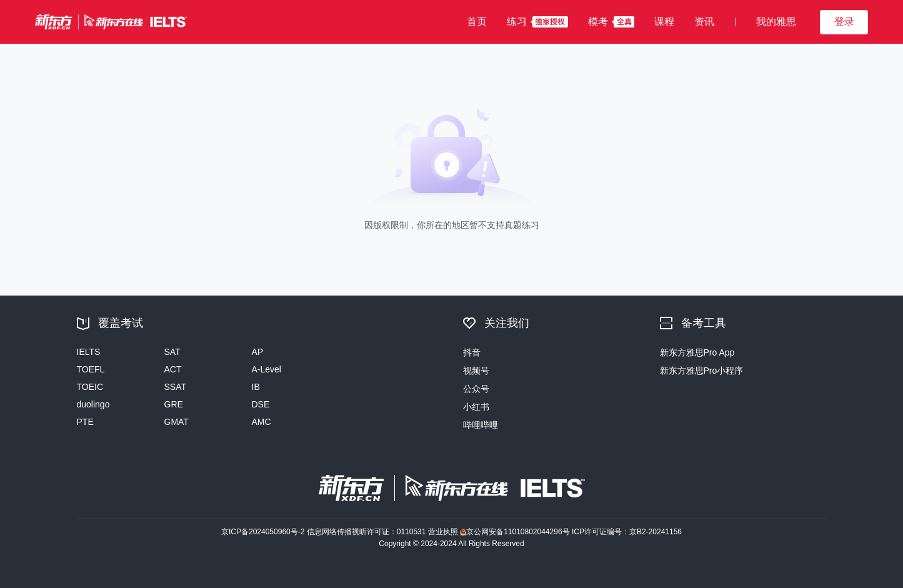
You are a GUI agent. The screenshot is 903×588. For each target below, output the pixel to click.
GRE (174, 404)
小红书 (476, 407)
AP (258, 352)
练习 (517, 22)
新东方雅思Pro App (697, 352)
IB (256, 387)
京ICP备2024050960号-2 (264, 532)
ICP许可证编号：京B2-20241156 (627, 532)
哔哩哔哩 (481, 425)
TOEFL (91, 369)
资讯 (704, 22)
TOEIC (90, 387)
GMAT (177, 422)
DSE (261, 404)
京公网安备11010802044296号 (516, 532)
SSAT (176, 387)
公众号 (476, 389)
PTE (85, 422)
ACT (173, 369)
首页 (477, 22)
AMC (262, 422)
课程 (664, 22)
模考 (598, 22)
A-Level (267, 369)
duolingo (93, 404)
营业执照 (444, 532)
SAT (172, 352)
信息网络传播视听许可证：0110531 (367, 532)
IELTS (89, 352)
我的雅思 (776, 22)
